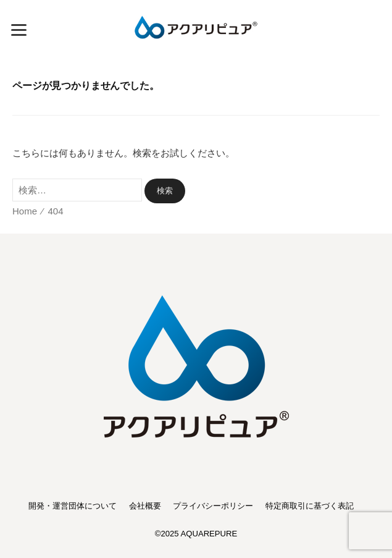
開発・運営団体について (73, 506)
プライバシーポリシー (213, 506)
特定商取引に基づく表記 (310, 506)
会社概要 (145, 506)
